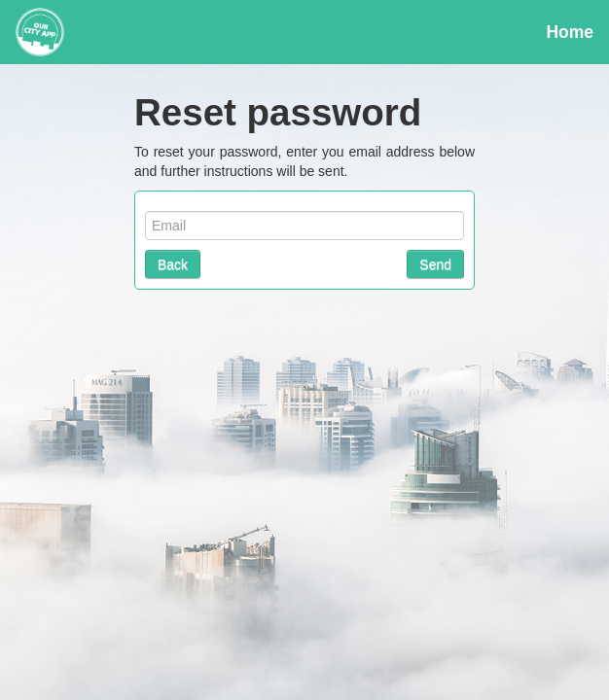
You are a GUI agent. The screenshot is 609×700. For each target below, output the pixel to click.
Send (435, 264)
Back (173, 264)
